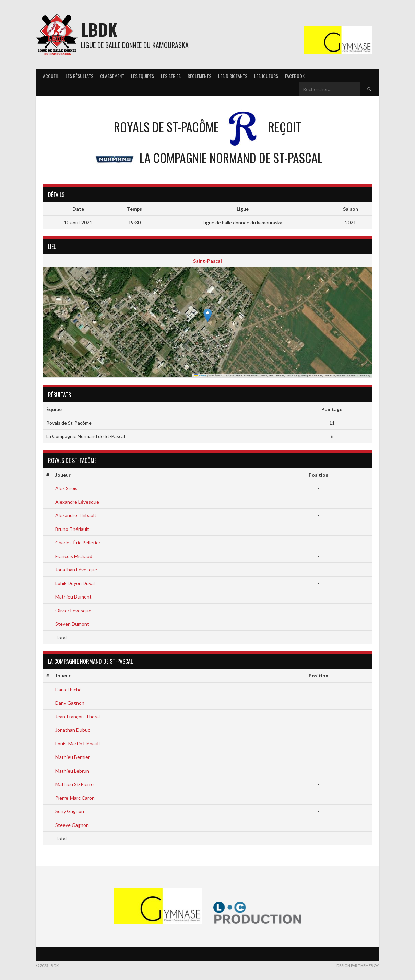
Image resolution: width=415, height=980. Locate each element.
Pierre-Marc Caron (75, 798)
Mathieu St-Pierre (74, 784)
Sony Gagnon (70, 811)
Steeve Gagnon (72, 825)
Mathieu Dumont (73, 597)
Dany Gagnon (70, 703)
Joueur (63, 475)
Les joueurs (266, 76)
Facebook (295, 76)
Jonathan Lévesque (76, 569)
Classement (112, 76)
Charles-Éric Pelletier (78, 542)
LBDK (99, 29)
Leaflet (200, 375)
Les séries (171, 76)
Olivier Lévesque (73, 610)
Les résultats (79, 76)
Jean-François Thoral (78, 716)
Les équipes (143, 76)
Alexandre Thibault (76, 515)
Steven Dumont (72, 624)
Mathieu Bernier (73, 757)
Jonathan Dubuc (73, 730)
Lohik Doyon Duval (75, 583)
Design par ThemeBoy (358, 965)
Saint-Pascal (207, 261)
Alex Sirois (66, 488)
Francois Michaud (74, 556)
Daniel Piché (68, 689)
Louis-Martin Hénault (78, 744)
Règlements (199, 76)
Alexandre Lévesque (77, 502)
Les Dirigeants (233, 76)
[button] (208, 315)
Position (318, 475)
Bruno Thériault (72, 529)
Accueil (51, 76)
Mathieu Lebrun (72, 771)
